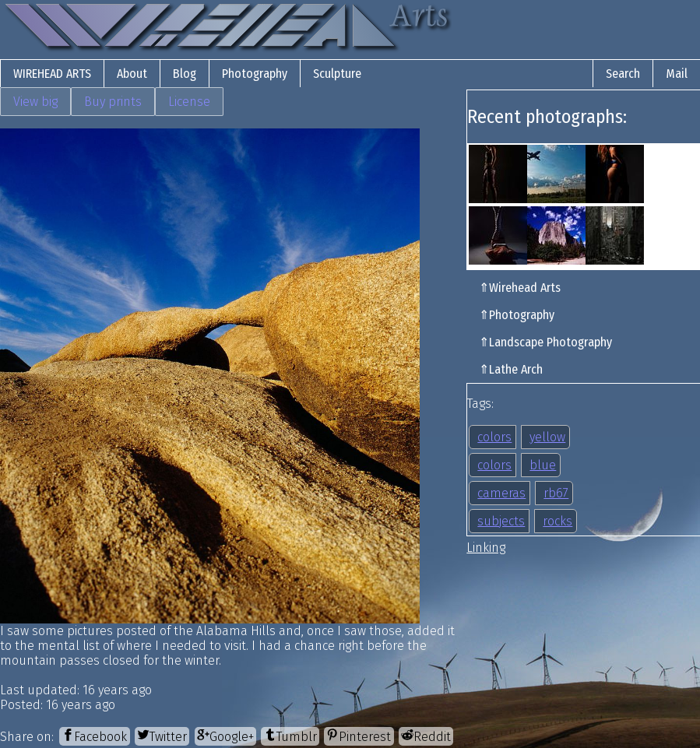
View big (35, 102)
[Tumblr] (290, 736)
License (189, 102)
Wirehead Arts (52, 74)
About (132, 74)
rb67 (556, 493)
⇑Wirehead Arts (520, 288)
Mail (677, 74)
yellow (547, 437)
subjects (501, 521)
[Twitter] (162, 736)
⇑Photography (517, 315)
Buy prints (113, 102)
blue (543, 465)
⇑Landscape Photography (545, 342)
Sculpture (337, 74)
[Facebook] (94, 736)
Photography (255, 74)
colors (494, 437)
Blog (185, 74)
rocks (558, 521)
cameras (501, 493)
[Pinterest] (359, 736)
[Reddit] (426, 736)
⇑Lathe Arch (511, 369)
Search (623, 74)
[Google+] (225, 736)
